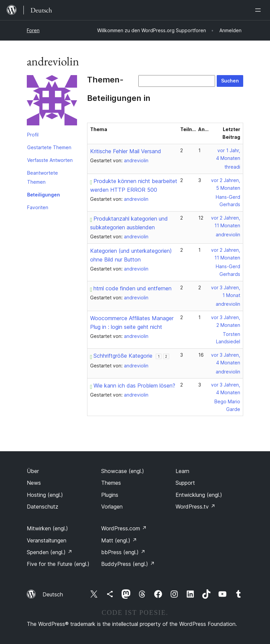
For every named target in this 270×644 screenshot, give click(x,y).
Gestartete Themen (49, 147)
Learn (182, 471)
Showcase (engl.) (123, 471)
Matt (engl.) (119, 540)
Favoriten (38, 207)
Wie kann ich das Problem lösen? (133, 386)
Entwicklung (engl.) (199, 495)
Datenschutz (43, 507)
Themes (111, 483)
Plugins (110, 495)
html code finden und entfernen (131, 288)
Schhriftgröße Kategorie (121, 356)
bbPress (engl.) (123, 552)
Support (185, 483)
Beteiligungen (44, 195)
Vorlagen (112, 507)
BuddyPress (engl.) (128, 564)
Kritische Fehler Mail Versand (126, 151)
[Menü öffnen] (259, 10)
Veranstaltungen (47, 540)
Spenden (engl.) (50, 552)
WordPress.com (124, 528)
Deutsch (53, 594)
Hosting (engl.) (45, 495)
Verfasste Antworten (50, 160)
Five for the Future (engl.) (58, 564)
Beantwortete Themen (43, 177)
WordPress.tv (195, 507)
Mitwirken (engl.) (47, 528)
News (34, 483)
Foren (33, 30)
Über (33, 471)
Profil (33, 135)
